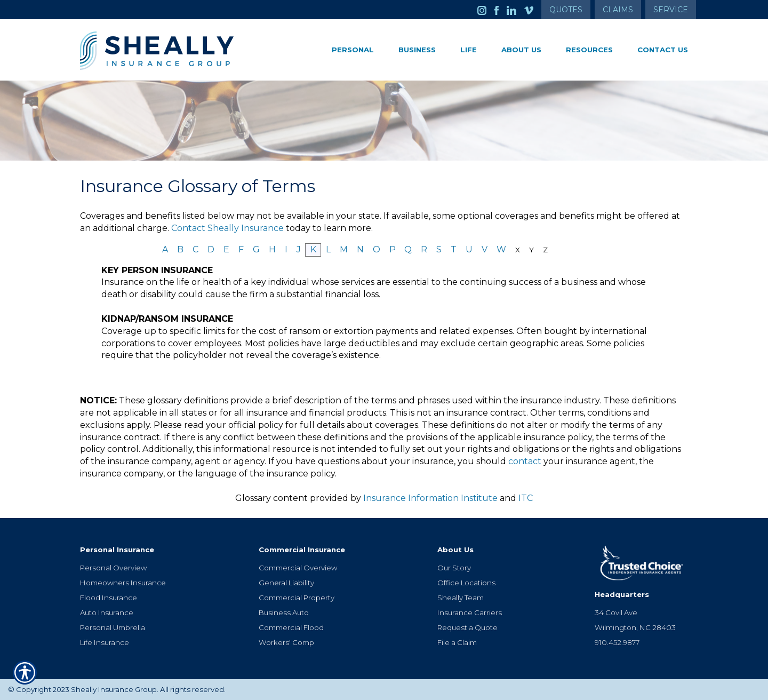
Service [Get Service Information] (671, 10)
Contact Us (663, 50)
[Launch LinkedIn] (515, 10)
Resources (589, 50)
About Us (521, 50)
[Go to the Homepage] (176, 51)
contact (525, 461)
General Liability (286, 583)
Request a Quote (467, 627)
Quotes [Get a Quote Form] (566, 10)
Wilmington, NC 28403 (635, 627)
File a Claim (457, 642)
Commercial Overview (298, 568)
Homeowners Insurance (123, 583)
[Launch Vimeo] (533, 10)
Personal (353, 50)
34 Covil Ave (616, 612)
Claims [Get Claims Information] (618, 10)
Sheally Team (461, 598)
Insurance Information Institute (430, 498)
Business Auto (284, 612)
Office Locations (466, 583)
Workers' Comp (286, 642)
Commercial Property (297, 598)
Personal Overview (113, 568)
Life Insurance (105, 642)
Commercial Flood (291, 627)
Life (469, 50)
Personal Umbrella (113, 627)
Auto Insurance (107, 612)
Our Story (454, 568)
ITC (526, 498)
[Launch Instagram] (486, 10)
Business (417, 50)
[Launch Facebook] (501, 10)
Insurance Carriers (470, 612)
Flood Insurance (109, 598)
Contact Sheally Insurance (227, 228)
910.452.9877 (617, 642)
